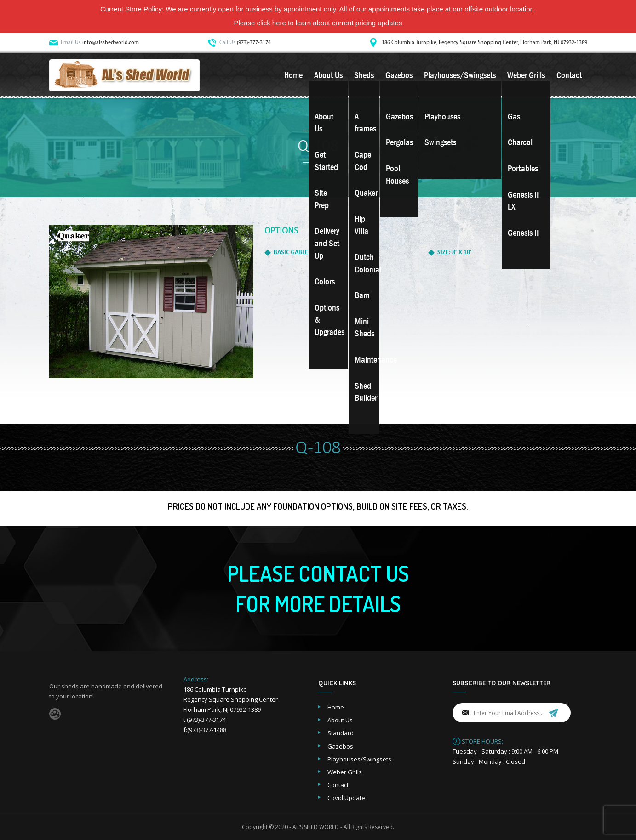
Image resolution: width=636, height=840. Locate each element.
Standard (341, 733)
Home (293, 75)
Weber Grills (526, 75)
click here (272, 23)
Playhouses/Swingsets (460, 75)
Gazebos (399, 75)
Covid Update (346, 798)
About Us (328, 75)
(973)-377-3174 (254, 43)
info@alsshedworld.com (111, 43)
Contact (569, 75)
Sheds (364, 75)
